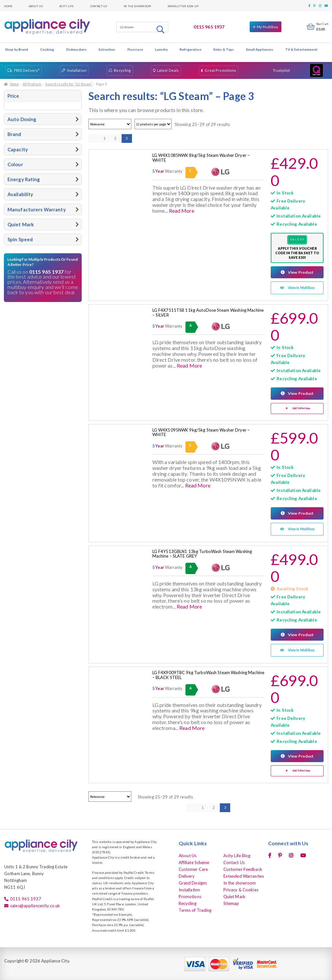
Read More (182, 211)
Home (8, 6)
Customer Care (193, 868)
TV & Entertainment (301, 49)
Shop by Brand (17, 49)
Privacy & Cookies (241, 889)
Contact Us (99, 6)
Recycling (122, 70)
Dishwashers (76, 49)
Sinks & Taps (224, 49)
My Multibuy (267, 27)
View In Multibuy (302, 288)
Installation (77, 70)
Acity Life (66, 6)
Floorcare (135, 49)
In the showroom (137, 6)
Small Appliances (260, 49)
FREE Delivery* (27, 70)
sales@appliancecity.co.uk (35, 905)
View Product (300, 272)
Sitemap (231, 902)
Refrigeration (190, 49)
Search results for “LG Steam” (69, 84)
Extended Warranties (244, 875)
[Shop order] (110, 124)
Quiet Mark (234, 896)
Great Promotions (220, 70)
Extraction (107, 49)
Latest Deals (168, 70)
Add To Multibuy (301, 408)
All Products (32, 84)
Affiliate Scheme (194, 861)
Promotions (190, 896)
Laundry (161, 49)
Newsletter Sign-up (183, 6)
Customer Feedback (243, 868)
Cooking (47, 49)
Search (161, 29)
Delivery (187, 875)
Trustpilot (281, 70)
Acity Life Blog (237, 855)
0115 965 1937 (209, 27)
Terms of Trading (195, 909)
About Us (36, 6)
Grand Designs (193, 882)
